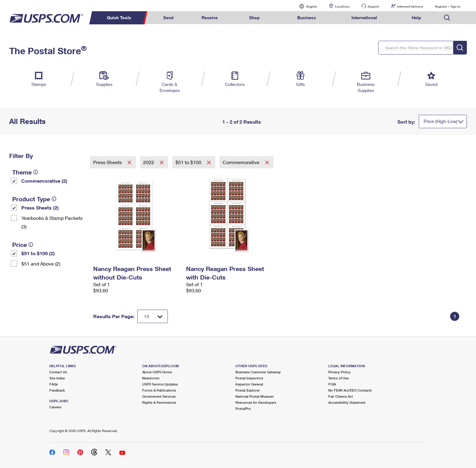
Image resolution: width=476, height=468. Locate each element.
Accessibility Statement (347, 402)
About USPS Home (157, 372)
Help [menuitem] (416, 18)
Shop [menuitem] (254, 18)
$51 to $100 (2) (38, 253)
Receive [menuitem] (210, 18)
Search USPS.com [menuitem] (447, 18)
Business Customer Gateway (258, 372)
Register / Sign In (448, 6)
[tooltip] (36, 172)
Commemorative (242, 162)
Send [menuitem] (168, 18)
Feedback (57, 390)
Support (373, 6)
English (305, 6)
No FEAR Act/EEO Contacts (350, 390)
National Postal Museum (255, 396)
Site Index (57, 378)
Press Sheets (108, 162)
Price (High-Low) (441, 121)
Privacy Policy (339, 372)
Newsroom (151, 378)
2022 (149, 162)
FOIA (332, 384)
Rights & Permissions (159, 402)
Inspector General (249, 384)
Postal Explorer (248, 390)
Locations (342, 6)
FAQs (54, 384)
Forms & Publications (159, 390)
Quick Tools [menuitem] (119, 18)
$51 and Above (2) (41, 264)
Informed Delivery (410, 6)
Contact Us (58, 372)
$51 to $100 (189, 162)
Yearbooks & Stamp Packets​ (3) (52, 222)
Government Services (159, 396)
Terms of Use (338, 378)
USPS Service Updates (160, 384)
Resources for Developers (256, 402)
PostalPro (243, 408)
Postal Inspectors (249, 378)
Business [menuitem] (307, 18)
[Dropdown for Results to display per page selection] (153, 316)
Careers (55, 407)
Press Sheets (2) (40, 208)
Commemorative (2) (44, 181)
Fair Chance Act (341, 396)
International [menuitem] (364, 18)
